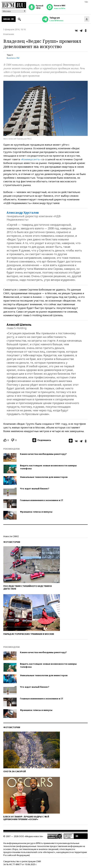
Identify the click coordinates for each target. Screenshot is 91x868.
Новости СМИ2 (11, 536)
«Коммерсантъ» (31, 159)
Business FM (13, 58)
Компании (9, 34)
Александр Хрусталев (23, 213)
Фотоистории (12, 542)
